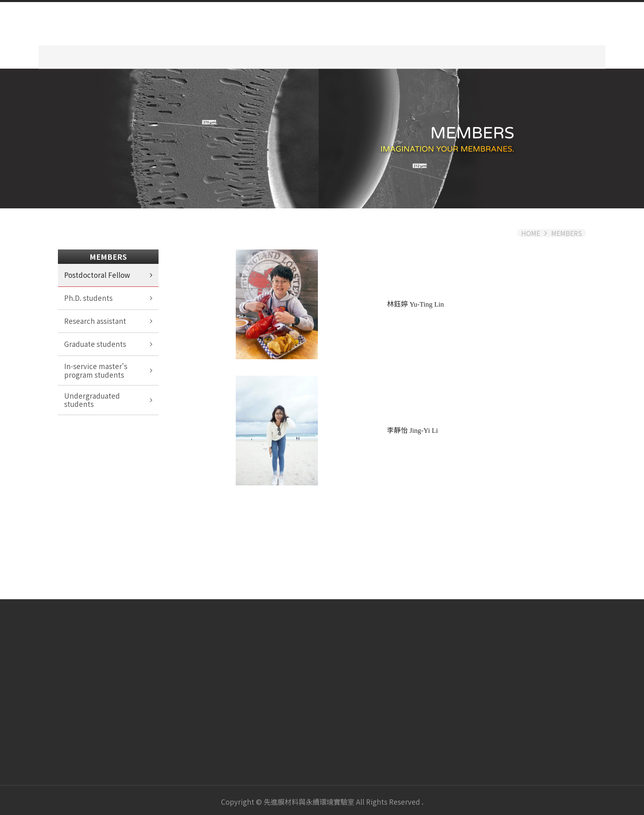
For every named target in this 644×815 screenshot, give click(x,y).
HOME (531, 230)
